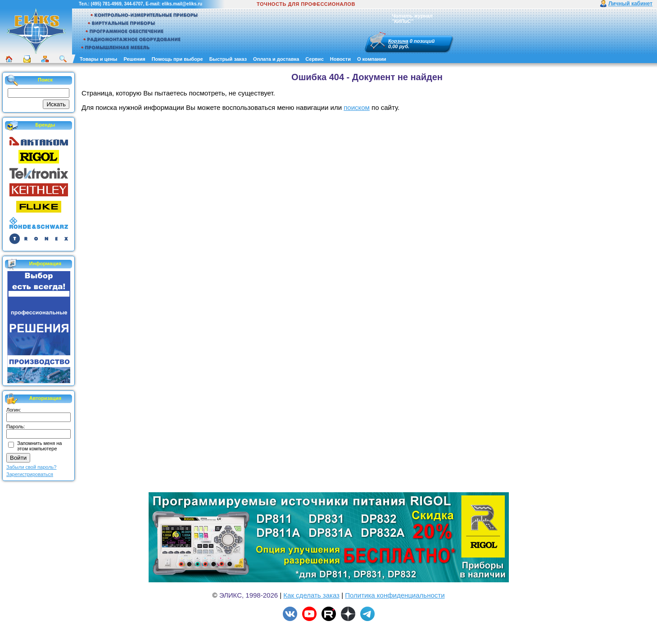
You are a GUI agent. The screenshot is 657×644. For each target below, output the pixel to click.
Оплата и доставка (276, 59)
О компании (372, 59)
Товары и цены (98, 59)
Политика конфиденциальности (395, 595)
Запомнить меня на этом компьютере (39, 446)
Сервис (314, 59)
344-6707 (133, 4)
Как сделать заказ (311, 595)
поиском (357, 107)
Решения (134, 59)
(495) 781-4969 (106, 4)
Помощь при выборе (177, 59)
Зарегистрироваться (30, 474)
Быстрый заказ (228, 59)
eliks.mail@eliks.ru (182, 4)
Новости (340, 59)
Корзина (398, 41)
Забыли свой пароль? (31, 467)
